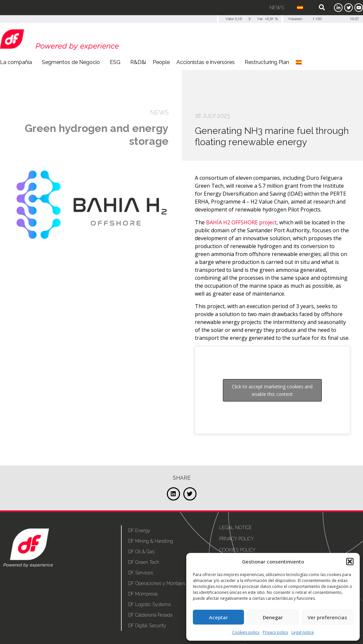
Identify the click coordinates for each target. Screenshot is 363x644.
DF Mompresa (143, 594)
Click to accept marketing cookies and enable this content (272, 390)
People (161, 62)
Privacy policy (275, 632)
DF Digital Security (147, 626)
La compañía (18, 62)
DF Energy (139, 531)
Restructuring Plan (267, 62)
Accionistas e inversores (207, 62)
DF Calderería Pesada (150, 615)
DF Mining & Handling (151, 541)
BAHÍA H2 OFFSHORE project (241, 222)
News (277, 8)
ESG (117, 62)
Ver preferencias (327, 617)
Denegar (273, 617)
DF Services (141, 573)
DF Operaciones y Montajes (157, 583)
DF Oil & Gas (141, 552)
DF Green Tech (144, 562)
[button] (350, 562)
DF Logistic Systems (150, 604)
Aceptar (218, 617)
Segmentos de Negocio (73, 62)
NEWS (159, 112)
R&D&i (138, 62)
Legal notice (303, 632)
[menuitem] (300, 8)
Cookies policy (246, 632)
